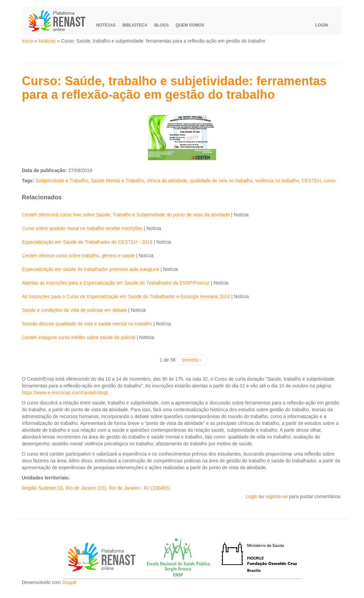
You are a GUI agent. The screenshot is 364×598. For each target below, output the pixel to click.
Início (27, 41)
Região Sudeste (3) (42, 488)
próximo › (192, 360)
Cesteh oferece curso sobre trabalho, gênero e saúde (78, 256)
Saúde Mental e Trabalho (117, 181)
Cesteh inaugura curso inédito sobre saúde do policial (79, 337)
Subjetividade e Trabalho (62, 181)
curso (329, 181)
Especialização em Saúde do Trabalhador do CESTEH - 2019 (87, 242)
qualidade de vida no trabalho (221, 181)
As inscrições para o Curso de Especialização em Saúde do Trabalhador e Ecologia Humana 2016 (126, 296)
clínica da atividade (167, 181)
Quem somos (190, 25)
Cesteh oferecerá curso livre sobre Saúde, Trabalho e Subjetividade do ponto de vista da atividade (126, 215)
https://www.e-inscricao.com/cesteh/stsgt (65, 393)
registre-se (276, 496)
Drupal (69, 582)
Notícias (106, 25)
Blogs (162, 25)
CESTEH (311, 181)
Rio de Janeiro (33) (86, 488)
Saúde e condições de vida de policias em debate (74, 310)
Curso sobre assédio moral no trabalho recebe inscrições (82, 228)
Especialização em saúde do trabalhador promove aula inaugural (90, 269)
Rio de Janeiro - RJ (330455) (139, 488)
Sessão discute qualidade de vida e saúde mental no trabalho (87, 324)
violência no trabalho (277, 181)
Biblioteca (135, 25)
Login (322, 25)
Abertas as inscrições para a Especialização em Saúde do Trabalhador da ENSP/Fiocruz (116, 283)
